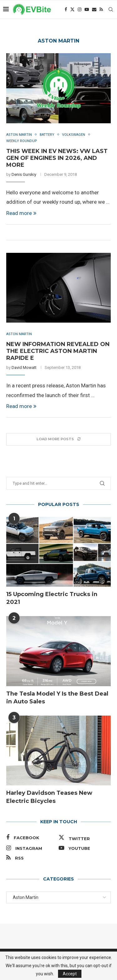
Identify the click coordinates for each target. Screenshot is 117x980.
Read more (21, 213)
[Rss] (101, 9)
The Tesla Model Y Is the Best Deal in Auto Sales (57, 698)
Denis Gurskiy (24, 174)
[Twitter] (72, 9)
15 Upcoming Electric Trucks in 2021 (52, 598)
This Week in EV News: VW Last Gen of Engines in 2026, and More (57, 158)
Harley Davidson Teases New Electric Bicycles (49, 797)
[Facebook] (66, 9)
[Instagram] (80, 9)
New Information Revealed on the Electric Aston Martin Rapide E (58, 351)
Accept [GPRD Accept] (70, 974)
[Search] (111, 9)
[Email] (94, 9)
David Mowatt (24, 367)
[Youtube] (87, 9)
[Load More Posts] (58, 439)
